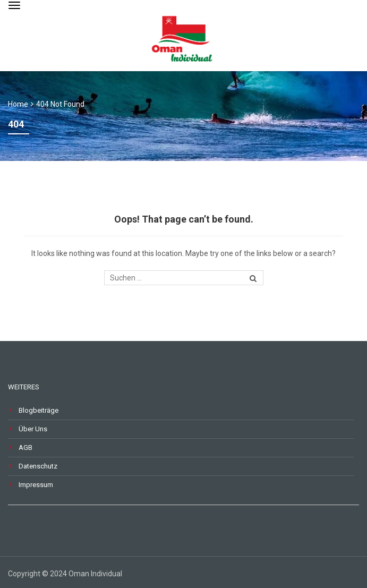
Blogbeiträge (39, 410)
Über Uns (33, 429)
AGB (25, 448)
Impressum (36, 485)
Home (18, 104)
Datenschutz (38, 466)
